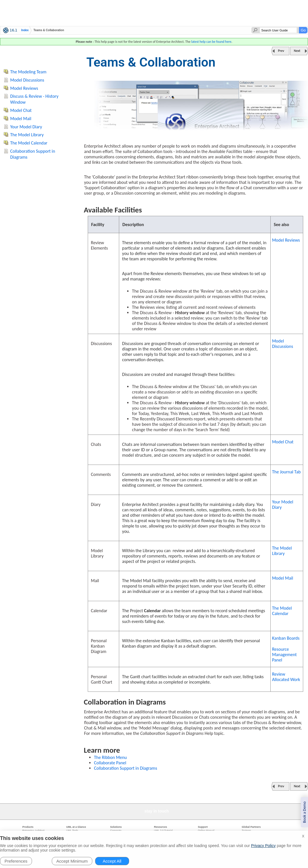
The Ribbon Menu (110, 757)
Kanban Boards (286, 638)
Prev (281, 51)
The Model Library (282, 551)
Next (297, 51)
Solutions (116, 827)
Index (25, 30)
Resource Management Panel (284, 655)
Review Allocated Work (286, 677)
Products (28, 827)
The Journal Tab (286, 472)
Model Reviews (286, 240)
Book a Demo (304, 812)
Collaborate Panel (110, 763)
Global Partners (251, 827)
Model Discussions (283, 344)
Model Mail (283, 578)
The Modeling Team (28, 72)
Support (203, 827)
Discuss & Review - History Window (34, 99)
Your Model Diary (283, 505)
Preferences (16, 861)
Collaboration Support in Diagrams (126, 768)
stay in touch (157, 811)
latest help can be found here (211, 42)
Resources (161, 827)
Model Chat (283, 442)
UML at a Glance (76, 827)
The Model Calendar (282, 611)
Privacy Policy (263, 846)
